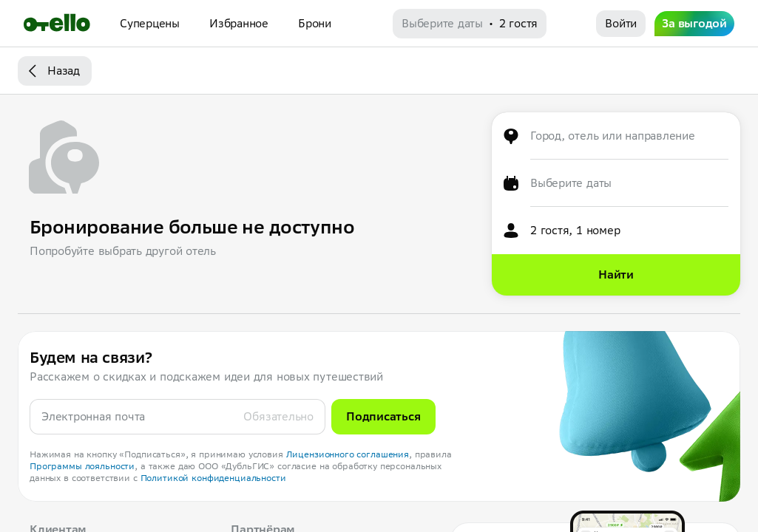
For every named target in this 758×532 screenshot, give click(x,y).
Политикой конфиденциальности (213, 478)
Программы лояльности (82, 466)
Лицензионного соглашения (348, 454)
